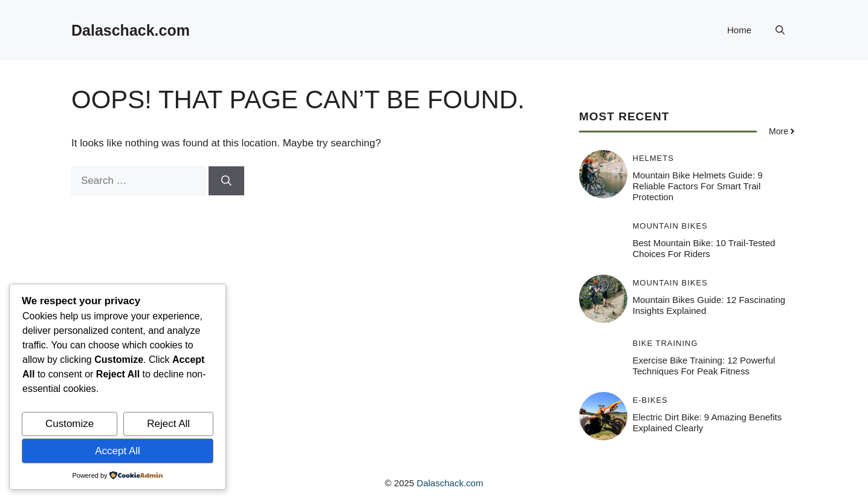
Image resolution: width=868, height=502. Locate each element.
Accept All (118, 451)
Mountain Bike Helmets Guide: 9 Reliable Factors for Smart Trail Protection (698, 186)
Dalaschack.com (131, 30)
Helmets (653, 158)
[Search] (226, 181)
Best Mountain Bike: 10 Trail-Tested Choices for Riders (704, 248)
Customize (70, 424)
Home (739, 30)
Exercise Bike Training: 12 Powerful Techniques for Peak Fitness (704, 366)
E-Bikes (650, 400)
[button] (780, 30)
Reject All (168, 424)
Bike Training (666, 343)
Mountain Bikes (670, 226)
